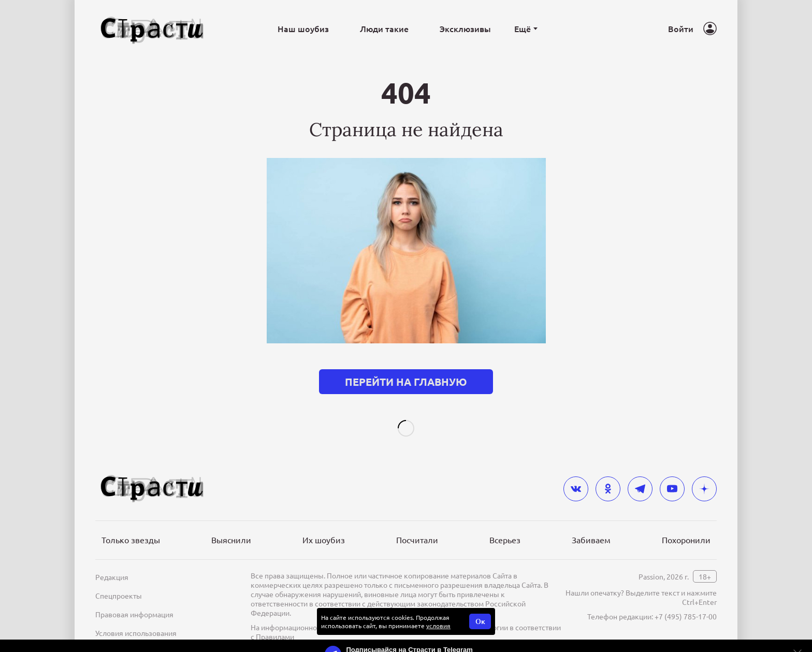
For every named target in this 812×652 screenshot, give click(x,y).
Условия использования (136, 616)
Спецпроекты (119, 579)
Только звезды (131, 523)
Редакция (112, 560)
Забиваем (591, 523)
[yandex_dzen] (704, 472)
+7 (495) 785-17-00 (686, 600)
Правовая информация (134, 598)
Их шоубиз (324, 523)
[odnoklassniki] (608, 472)
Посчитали (417, 523)
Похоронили (686, 523)
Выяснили (231, 523)
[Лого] (152, 29)
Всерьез (505, 523)
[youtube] (672, 472)
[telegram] (640, 472)
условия (438, 609)
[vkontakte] (576, 472)
